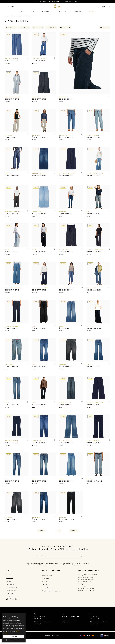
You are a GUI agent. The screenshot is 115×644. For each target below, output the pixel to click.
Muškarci (47, 12)
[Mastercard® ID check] (95, 635)
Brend (24, 28)
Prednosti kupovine (48, 588)
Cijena (65, 28)
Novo (22, 12)
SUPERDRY (63, 97)
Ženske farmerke (28, 16)
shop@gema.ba (83, 584)
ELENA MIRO (91, 288)
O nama (9, 575)
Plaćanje (45, 581)
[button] (37, 1)
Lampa (58, 635)
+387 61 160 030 (84, 586)
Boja (38, 28)
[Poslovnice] (10, 7)
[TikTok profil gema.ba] (13, 599)
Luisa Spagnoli (66, 135)
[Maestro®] (84, 635)
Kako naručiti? (11, 584)
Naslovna (7, 16)
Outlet (92, 12)
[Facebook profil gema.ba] (10, 599)
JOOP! (34, 326)
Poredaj (105, 28)
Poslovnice (10, 578)
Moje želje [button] (10, 594)
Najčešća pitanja (12, 588)
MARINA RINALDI (11, 59)
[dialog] (14, 628)
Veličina (51, 28)
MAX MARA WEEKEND (13, 97)
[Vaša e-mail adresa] (58, 556)
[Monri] (106, 635)
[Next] (74, 531)
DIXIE (89, 212)
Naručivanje (46, 578)
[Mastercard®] (80, 635)
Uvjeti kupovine (47, 575)
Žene (33, 12)
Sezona (11, 28)
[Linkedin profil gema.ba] (16, 599)
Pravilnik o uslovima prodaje (51, 591)
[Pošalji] (81, 556)
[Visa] (89, 635)
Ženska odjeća (19, 16)
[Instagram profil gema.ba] (7, 599)
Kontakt (9, 581)
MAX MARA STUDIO (39, 59)
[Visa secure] (102, 635)
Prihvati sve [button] (14, 636)
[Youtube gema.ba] (19, 599)
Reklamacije (46, 585)
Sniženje (78, 12)
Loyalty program (11, 591)
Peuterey (9, 173)
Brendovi (63, 12)
